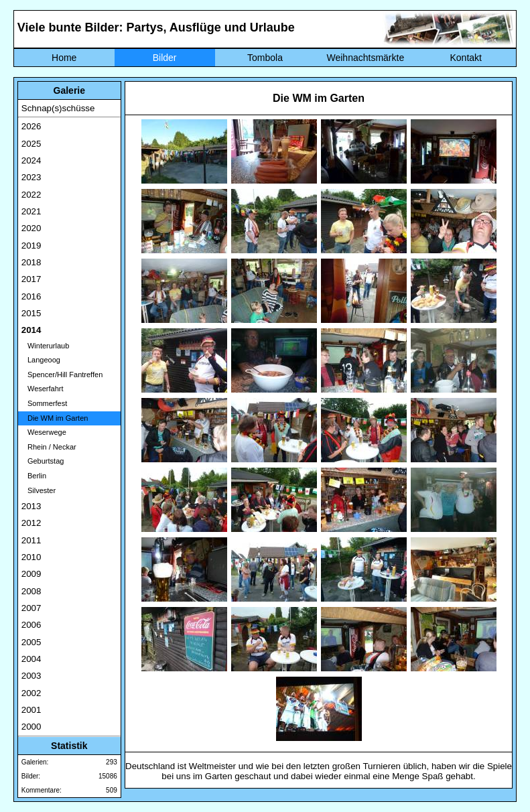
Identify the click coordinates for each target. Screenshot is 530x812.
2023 (31, 177)
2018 (31, 262)
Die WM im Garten (55, 418)
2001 (31, 710)
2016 (31, 296)
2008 (31, 591)
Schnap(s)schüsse (58, 108)
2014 (31, 330)
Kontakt (465, 58)
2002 (31, 693)
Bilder (165, 58)
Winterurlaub (46, 346)
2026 (31, 126)
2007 (31, 608)
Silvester (39, 490)
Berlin (34, 476)
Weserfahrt (43, 389)
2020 (31, 228)
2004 (31, 659)
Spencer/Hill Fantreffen (62, 375)
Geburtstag (43, 461)
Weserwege (44, 432)
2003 (31, 676)
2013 (31, 506)
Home (64, 58)
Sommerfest (44, 403)
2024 (31, 160)
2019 (31, 246)
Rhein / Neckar (49, 447)
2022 (31, 195)
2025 (31, 144)
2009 (31, 574)
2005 (31, 642)
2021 (31, 211)
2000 (31, 727)
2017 (31, 279)
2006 (31, 625)
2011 (31, 540)
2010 (31, 557)
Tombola (265, 58)
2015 (31, 313)
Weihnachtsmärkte (366, 58)
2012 (31, 523)
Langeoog (41, 360)
